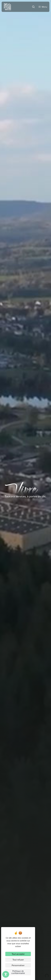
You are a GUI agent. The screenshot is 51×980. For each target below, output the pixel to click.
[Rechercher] (33, 6)
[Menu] (42, 6)
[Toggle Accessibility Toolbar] (6, 974)
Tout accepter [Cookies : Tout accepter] (18, 954)
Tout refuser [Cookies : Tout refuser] (18, 960)
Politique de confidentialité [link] (18, 972)
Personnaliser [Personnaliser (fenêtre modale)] (18, 965)
